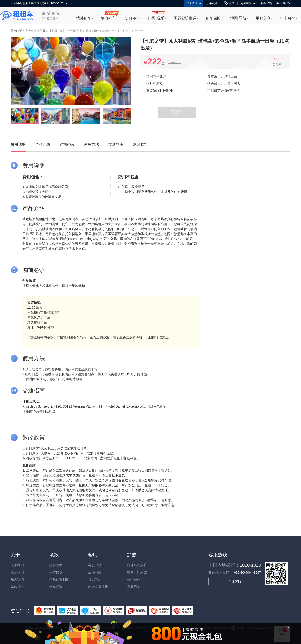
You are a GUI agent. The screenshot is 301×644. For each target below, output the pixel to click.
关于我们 (17, 565)
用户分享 (263, 18)
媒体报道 (17, 587)
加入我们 (17, 580)
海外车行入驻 (137, 565)
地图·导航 (238, 18)
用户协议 (56, 572)
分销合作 (134, 580)
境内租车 (108, 18)
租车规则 (56, 587)
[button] (13, 116)
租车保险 (213, 18)
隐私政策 (56, 565)
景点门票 (16, 31)
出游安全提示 (98, 587)
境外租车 (84, 18)
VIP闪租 (132, 18)
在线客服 (235, 582)
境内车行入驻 (137, 572)
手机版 (212, 3)
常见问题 (95, 580)
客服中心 (95, 565)
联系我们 (17, 572)
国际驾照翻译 (185, 18)
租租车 (17, 16)
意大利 (29, 31)
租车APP (288, 18)
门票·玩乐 (156, 18)
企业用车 (134, 587)
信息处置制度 (59, 580)
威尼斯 (41, 31)
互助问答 (95, 572)
